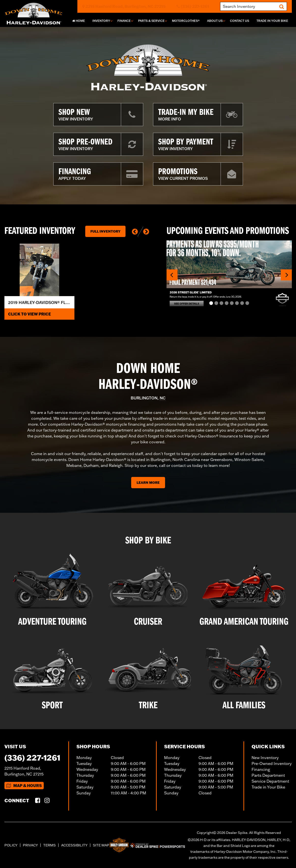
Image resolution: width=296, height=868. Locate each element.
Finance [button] (124, 21)
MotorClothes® (186, 21)
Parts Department (268, 775)
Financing (261, 769)
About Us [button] (215, 21)
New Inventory (265, 758)
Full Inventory (105, 231)
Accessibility (74, 845)
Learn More (148, 483)
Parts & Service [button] (151, 21)
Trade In (272, 21)
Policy (11, 845)
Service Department (270, 781)
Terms (49, 845)
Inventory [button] (101, 21)
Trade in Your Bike (268, 787)
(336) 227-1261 (32, 757)
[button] (135, 232)
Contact (240, 21)
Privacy (30, 845)
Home (79, 21)
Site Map (101, 845)
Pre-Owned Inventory (272, 763)
